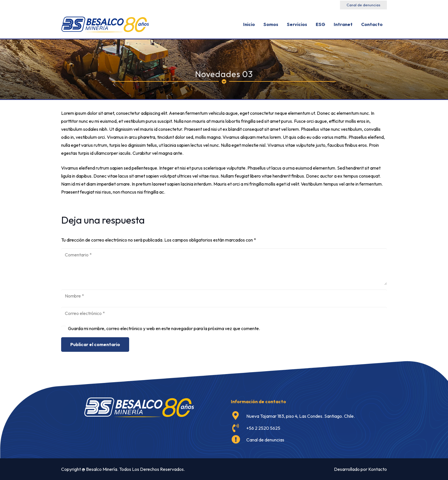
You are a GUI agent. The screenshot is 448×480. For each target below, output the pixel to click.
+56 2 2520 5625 (263, 428)
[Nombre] (224, 296)
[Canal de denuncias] (239, 440)
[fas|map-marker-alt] (239, 416)
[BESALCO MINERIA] (105, 24)
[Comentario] (224, 267)
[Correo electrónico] (224, 313)
